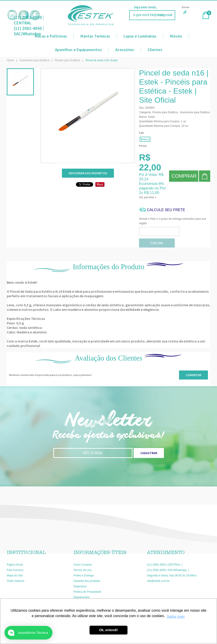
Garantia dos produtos (87, 581)
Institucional (26, 552)
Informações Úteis (100, 552)
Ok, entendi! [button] (108, 630)
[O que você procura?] (165, 15)
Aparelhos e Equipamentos (78, 50)
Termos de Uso (83, 570)
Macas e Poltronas (51, 36)
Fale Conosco (15, 570)
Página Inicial (15, 565)
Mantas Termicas (95, 36)
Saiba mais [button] (176, 617)
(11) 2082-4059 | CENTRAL (29, 20)
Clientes (155, 50)
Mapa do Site (15, 576)
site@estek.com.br (158, 581)
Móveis (176, 36)
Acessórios (125, 50)
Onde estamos (16, 581)
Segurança (80, 586)
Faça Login (166, 7)
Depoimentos (81, 597)
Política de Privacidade (87, 592)
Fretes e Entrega (84, 576)
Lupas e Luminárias (140, 36)
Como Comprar (83, 565)
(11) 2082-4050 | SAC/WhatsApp (167, 570)
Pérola (143, 146)
